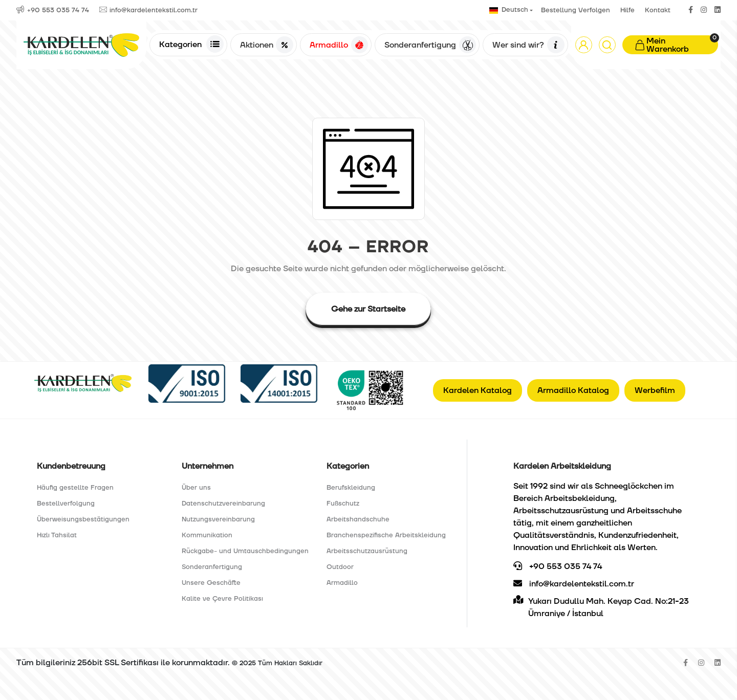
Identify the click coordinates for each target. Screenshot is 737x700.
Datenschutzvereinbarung (223, 504)
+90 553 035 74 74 (558, 566)
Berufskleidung (351, 488)
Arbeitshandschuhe (358, 519)
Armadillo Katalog (573, 390)
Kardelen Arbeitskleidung (562, 466)
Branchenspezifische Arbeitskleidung (386, 535)
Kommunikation (207, 535)
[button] (584, 45)
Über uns (196, 488)
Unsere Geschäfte (211, 583)
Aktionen (267, 45)
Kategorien (191, 44)
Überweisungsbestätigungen (83, 519)
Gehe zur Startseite (368, 309)
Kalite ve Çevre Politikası (222, 599)
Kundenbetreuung (71, 466)
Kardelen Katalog (478, 390)
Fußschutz (343, 504)
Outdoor (340, 567)
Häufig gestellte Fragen (75, 488)
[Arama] (607, 45)
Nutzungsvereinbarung (218, 519)
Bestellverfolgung (66, 504)
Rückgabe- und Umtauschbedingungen (245, 551)
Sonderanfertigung (430, 45)
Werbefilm (655, 390)
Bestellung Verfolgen (576, 10)
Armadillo (339, 45)
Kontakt (658, 10)
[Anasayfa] (81, 45)
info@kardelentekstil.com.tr (574, 584)
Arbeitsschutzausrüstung (367, 551)
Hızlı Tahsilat (57, 535)
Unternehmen (208, 466)
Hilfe (627, 10)
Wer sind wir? (528, 45)
